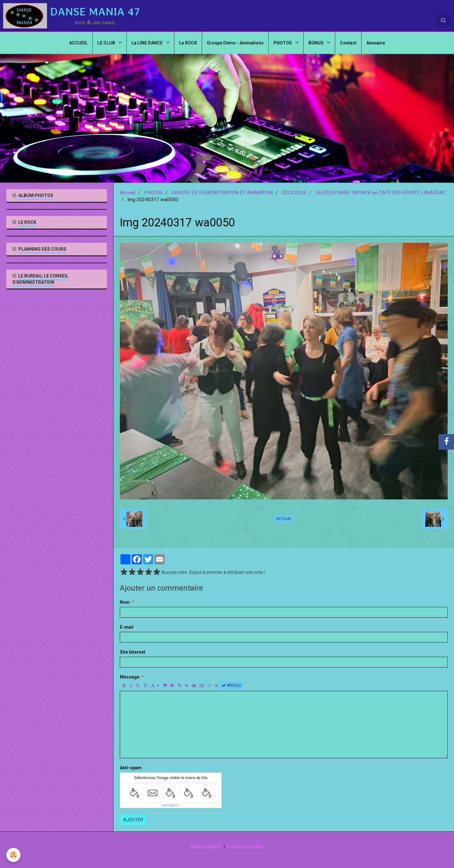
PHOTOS (283, 43)
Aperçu (232, 685)
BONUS (316, 43)
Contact (348, 43)
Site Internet (133, 652)
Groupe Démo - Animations (235, 43)
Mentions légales (206, 846)
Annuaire (376, 43)
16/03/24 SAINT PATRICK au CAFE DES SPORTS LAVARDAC (380, 193)
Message (130, 677)
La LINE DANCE (148, 43)
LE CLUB (107, 43)
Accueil (128, 193)
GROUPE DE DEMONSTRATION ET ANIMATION (222, 193)
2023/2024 (294, 193)
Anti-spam (131, 768)
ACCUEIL (78, 43)
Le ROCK (188, 43)
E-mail (127, 627)
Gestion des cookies (245, 846)
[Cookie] (13, 855)
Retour (284, 519)
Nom (125, 602)
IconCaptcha (169, 805)
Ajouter (133, 820)
